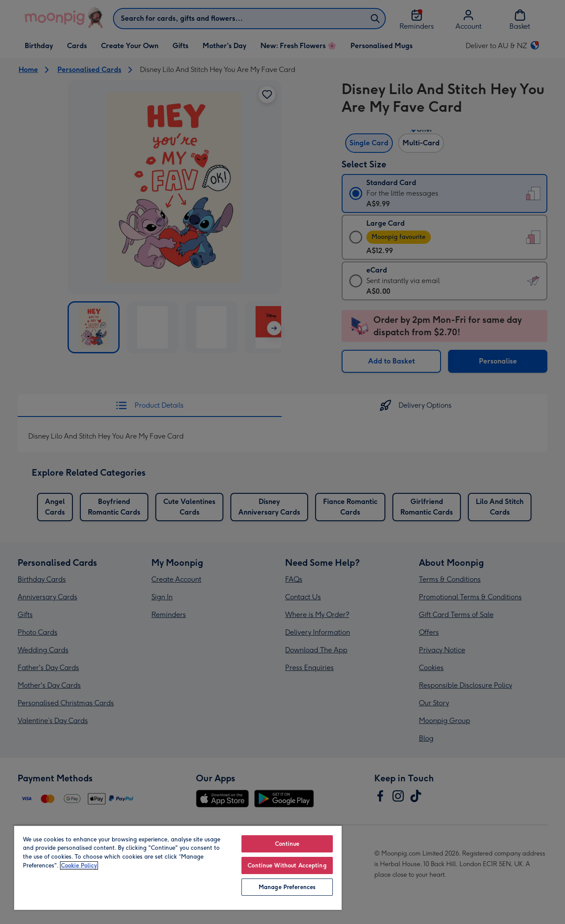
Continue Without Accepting (287, 865)
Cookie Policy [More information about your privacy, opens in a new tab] (79, 865)
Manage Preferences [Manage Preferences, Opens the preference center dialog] (287, 887)
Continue (287, 844)
